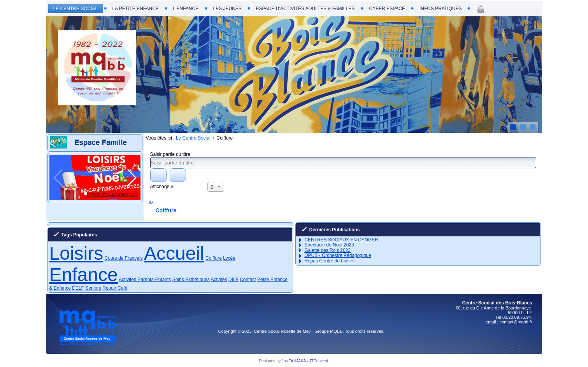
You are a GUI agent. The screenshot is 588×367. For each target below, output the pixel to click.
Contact (248, 280)
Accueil (174, 253)
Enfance (84, 275)
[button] (86, 194)
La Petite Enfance (136, 9)
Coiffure (166, 210)
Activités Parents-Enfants (145, 280)
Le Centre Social (76, 9)
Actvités (219, 280)
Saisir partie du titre (171, 154)
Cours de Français (124, 258)
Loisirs (76, 253)
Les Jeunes (227, 9)
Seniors (93, 288)
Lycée (229, 258)
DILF (233, 280)
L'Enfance (186, 9)
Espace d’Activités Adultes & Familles (305, 9)
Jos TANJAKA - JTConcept (305, 361)
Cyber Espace (387, 9)
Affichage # (162, 187)
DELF (78, 288)
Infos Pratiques (441, 9)
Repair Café (115, 288)
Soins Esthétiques (191, 280)
